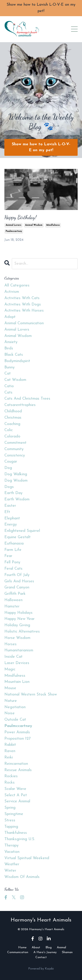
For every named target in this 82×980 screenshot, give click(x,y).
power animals (17, 732)
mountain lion (17, 682)
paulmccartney (14, 231)
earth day (13, 493)
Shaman (67, 952)
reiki (9, 757)
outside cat (15, 720)
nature (11, 701)
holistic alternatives (22, 632)
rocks (10, 783)
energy (11, 525)
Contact (41, 957)
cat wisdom (15, 380)
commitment (15, 443)
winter (10, 871)
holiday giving (17, 625)
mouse (10, 688)
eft (7, 512)
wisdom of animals (22, 877)
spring (10, 808)
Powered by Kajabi (41, 969)
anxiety (11, 342)
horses (10, 644)
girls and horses (19, 581)
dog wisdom (16, 481)
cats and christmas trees (27, 399)
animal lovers (13, 225)
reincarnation (16, 764)
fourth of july (17, 575)
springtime (14, 814)
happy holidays (18, 613)
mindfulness (53, 225)
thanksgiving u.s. (20, 839)
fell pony (12, 562)
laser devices (17, 663)
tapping (11, 827)
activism (12, 292)
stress (10, 820)
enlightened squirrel (22, 531)
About (36, 948)
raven (10, 751)
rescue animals (18, 770)
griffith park (15, 594)
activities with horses (24, 311)
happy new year (19, 619)
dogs (9, 487)
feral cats (13, 569)
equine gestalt (17, 537)
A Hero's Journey (45, 952)
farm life (13, 550)
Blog (49, 948)
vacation (12, 852)
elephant (12, 518)
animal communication (24, 323)
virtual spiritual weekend (27, 858)
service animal (17, 801)
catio (9, 386)
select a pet (16, 795)
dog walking (16, 474)
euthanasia (14, 544)
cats (8, 393)
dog (8, 468)
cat (8, 374)
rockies (11, 776)
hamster (12, 606)
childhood (13, 411)
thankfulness (16, 833)
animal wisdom (34, 225)
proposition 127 (17, 739)
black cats (14, 355)
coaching (12, 424)
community (14, 449)
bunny (10, 367)
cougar (11, 462)
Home (22, 948)
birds (9, 348)
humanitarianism (19, 650)
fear (8, 556)
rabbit (10, 745)
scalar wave (15, 789)
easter (10, 506)
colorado (12, 436)
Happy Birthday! (20, 217)
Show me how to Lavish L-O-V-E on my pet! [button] (41, 147)
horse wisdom (17, 638)
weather (12, 864)
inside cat (13, 657)
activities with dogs (23, 304)
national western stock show (31, 695)
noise (10, 713)
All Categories (17, 285)
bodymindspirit (17, 361)
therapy (11, 846)
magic (10, 669)
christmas (13, 418)
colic (9, 430)
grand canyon (17, 587)
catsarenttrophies (20, 405)
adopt (10, 317)
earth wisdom (17, 499)
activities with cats (22, 298)
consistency (15, 455)
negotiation (15, 707)
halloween (13, 600)
